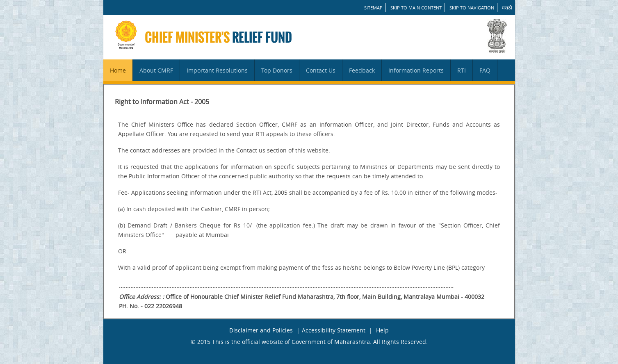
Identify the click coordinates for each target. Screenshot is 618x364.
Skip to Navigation (472, 8)
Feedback (362, 70)
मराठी (507, 8)
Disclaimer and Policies (261, 330)
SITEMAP (373, 8)
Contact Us (321, 70)
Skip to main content (416, 8)
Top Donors (277, 70)
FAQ (485, 70)
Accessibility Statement (334, 330)
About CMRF (156, 70)
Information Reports (416, 70)
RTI (462, 70)
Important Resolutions (217, 70)
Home (118, 70)
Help (382, 330)
